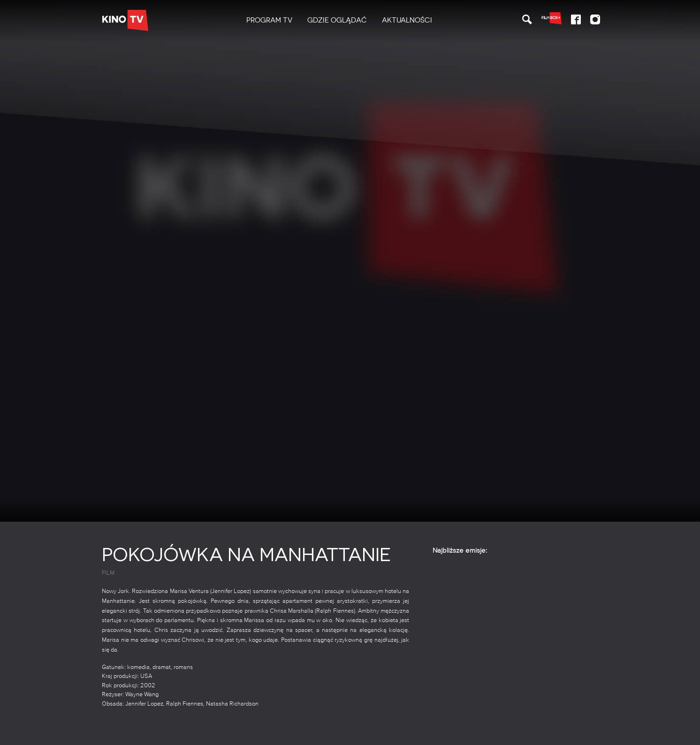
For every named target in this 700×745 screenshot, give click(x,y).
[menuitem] (269, 20)
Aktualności (407, 20)
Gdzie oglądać (337, 20)
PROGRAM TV (269, 20)
